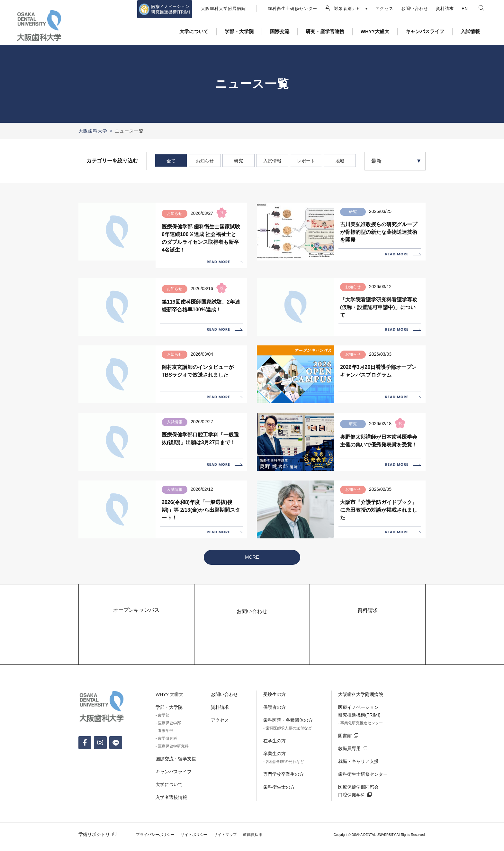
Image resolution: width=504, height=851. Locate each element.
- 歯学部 (162, 724)
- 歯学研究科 (166, 747)
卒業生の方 (274, 762)
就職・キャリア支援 (358, 770)
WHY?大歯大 (375, 31)
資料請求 (445, 9)
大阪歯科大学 (93, 131)
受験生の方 (274, 703)
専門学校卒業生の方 (283, 782)
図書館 (345, 744)
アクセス (384, 9)
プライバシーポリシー (155, 843)
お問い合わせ (415, 9)
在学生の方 (274, 749)
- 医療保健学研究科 (172, 755)
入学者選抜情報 (171, 806)
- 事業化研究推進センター (360, 731)
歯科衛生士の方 (279, 795)
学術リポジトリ (94, 843)
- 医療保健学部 (168, 731)
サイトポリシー (194, 843)
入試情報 (470, 31)
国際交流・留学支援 (176, 767)
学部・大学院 (239, 31)
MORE (252, 565)
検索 (481, 8)
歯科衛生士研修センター (292, 9)
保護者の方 (274, 716)
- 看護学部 (164, 739)
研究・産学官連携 (325, 31)
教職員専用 (349, 757)
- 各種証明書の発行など (284, 770)
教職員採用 (253, 843)
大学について (194, 31)
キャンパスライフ (425, 31)
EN (465, 9)
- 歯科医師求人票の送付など (288, 737)
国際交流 (280, 31)
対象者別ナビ (347, 9)
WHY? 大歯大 (169, 703)
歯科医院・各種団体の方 (288, 728)
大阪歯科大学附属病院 (223, 9)
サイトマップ (225, 843)
